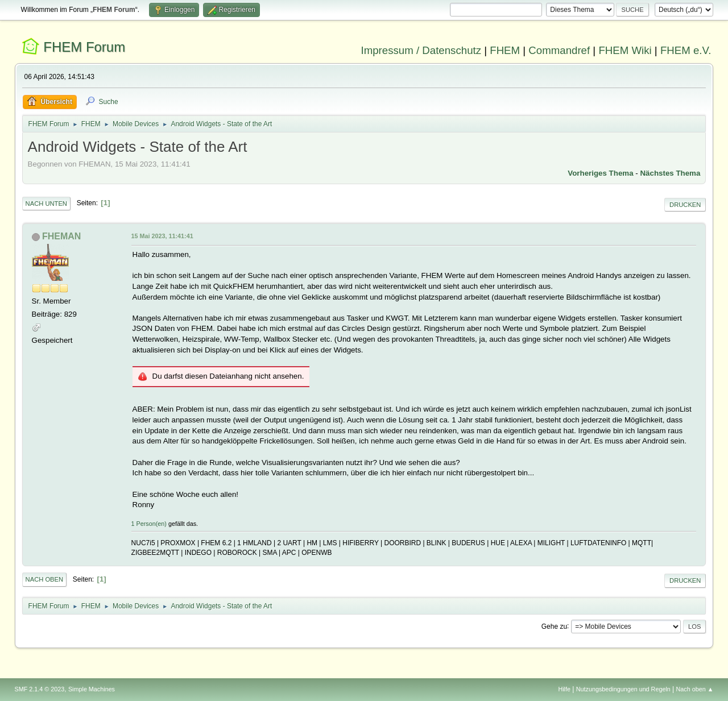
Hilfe (564, 689)
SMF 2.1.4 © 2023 (40, 689)
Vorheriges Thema (600, 173)
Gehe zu (554, 626)
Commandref (559, 50)
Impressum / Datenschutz (421, 50)
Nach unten (46, 204)
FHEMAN (61, 236)
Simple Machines (92, 689)
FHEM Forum (84, 47)
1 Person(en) (149, 524)
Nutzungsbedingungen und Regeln (623, 689)
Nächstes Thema (670, 173)
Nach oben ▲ (695, 689)
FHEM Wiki (625, 50)
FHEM (505, 50)
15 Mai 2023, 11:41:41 (162, 236)
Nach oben (45, 579)
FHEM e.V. (686, 50)
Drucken (685, 205)
